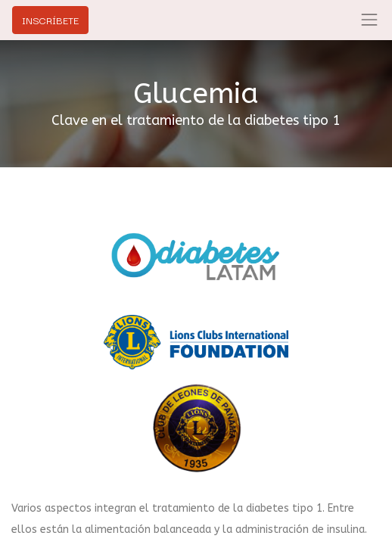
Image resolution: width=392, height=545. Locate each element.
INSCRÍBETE (50, 20)
